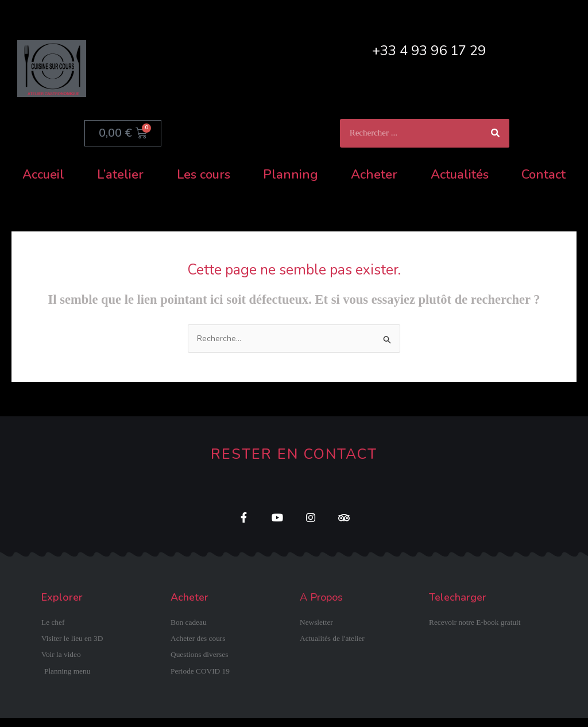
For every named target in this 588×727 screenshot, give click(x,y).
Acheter (374, 175)
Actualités (460, 175)
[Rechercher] (495, 133)
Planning (291, 175)
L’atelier (120, 175)
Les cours (204, 175)
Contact (543, 175)
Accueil (43, 175)
